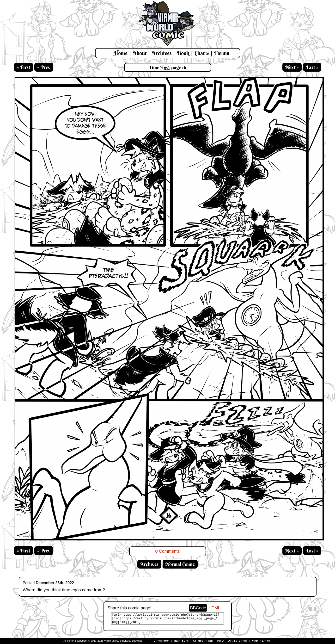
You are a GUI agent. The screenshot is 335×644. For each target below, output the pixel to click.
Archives (162, 53)
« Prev (44, 67)
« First (24, 67)
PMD (221, 641)
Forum (222, 53)
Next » (292, 67)
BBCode (198, 608)
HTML (215, 608)
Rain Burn (181, 641)
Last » (312, 67)
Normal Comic (180, 564)
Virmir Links (261, 641)
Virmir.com (161, 641)
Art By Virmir (238, 641)
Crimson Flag (203, 641)
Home (121, 53)
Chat (202, 53)
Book (183, 53)
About (140, 53)
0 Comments (167, 551)
